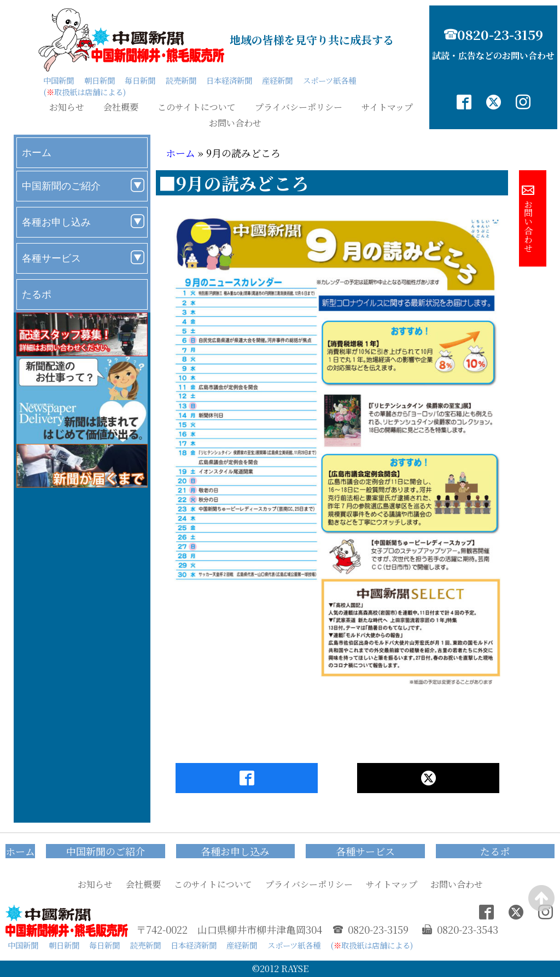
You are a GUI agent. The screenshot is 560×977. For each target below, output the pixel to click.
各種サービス (51, 258)
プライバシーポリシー (299, 107)
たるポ (37, 294)
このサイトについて (197, 107)
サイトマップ (387, 107)
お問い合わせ (235, 123)
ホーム (37, 152)
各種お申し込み (56, 222)
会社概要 (121, 107)
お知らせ (67, 107)
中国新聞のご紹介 (61, 186)
